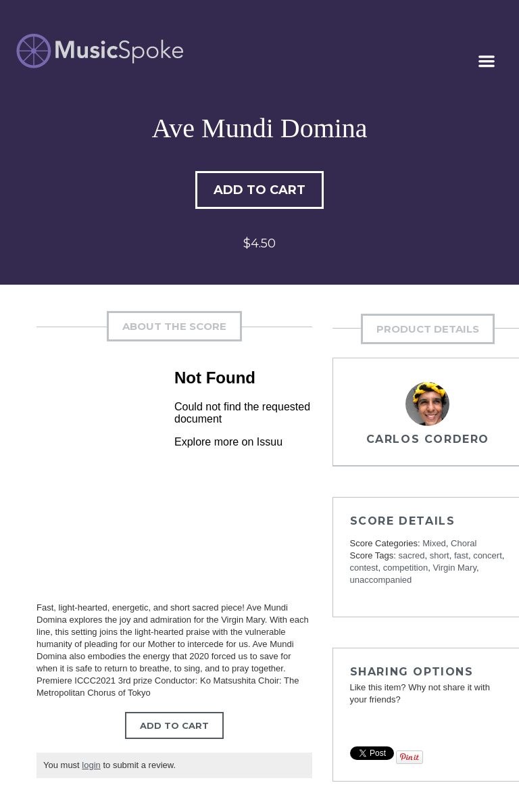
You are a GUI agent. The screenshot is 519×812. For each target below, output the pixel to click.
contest (364, 568)
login (91, 765)
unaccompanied (381, 580)
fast (461, 555)
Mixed (434, 543)
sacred (412, 555)
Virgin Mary (454, 568)
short (440, 555)
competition (405, 568)
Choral (464, 543)
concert (488, 555)
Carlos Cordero (428, 439)
